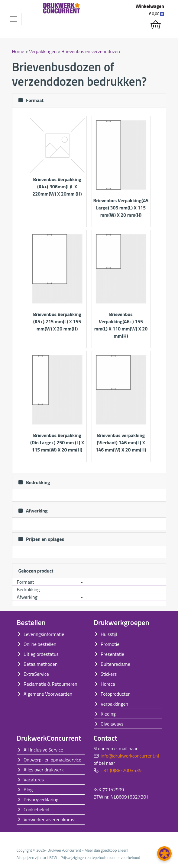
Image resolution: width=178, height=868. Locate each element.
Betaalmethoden (40, 664)
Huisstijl (109, 634)
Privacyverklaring (41, 799)
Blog (28, 790)
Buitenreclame (115, 664)
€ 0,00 (157, 14)
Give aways (112, 724)
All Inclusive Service (43, 750)
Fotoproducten (116, 694)
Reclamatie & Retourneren (50, 684)
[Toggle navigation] (13, 19)
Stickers (109, 674)
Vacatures (34, 780)
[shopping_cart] (156, 25)
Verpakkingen (43, 51)
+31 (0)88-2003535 (121, 770)
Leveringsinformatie (44, 634)
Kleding (108, 714)
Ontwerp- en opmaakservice (52, 760)
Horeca (108, 684)
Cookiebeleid (36, 809)
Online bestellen (40, 644)
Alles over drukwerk (44, 770)
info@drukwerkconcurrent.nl (130, 756)
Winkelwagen (150, 6)
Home (19, 51)
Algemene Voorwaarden (48, 694)
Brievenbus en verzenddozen (91, 51)
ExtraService (36, 674)
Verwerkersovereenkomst (50, 819)
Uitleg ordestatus (41, 654)
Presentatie (112, 654)
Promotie (110, 644)
